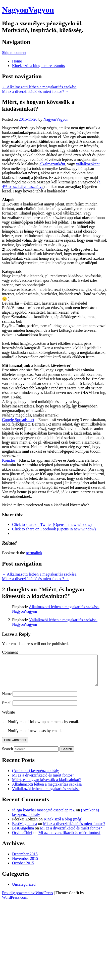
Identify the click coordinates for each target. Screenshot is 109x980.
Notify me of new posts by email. (35, 737)
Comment (10, 652)
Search (8, 755)
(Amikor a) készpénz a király (36, 777)
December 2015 (25, 860)
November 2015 (25, 864)
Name (7, 700)
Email (7, 709)
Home (17, 61)
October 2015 (23, 869)
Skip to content (14, 53)
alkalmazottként (52, 164)
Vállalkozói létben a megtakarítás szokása (46, 795)
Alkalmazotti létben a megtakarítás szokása (39, 87)
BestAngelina (23, 834)
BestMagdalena (25, 830)
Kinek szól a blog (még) (63, 825)
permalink (34, 553)
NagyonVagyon (28, 10)
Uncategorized (24, 890)
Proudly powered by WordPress (27, 899)
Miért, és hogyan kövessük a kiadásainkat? (46, 786)
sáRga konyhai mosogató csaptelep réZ (44, 816)
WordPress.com (15, 903)
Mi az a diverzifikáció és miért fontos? (36, 91)
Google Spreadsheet (18, 420)
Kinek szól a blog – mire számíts (38, 66)
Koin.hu (9, 460)
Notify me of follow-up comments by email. (44, 728)
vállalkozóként (88, 164)
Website (8, 718)
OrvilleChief (22, 839)
